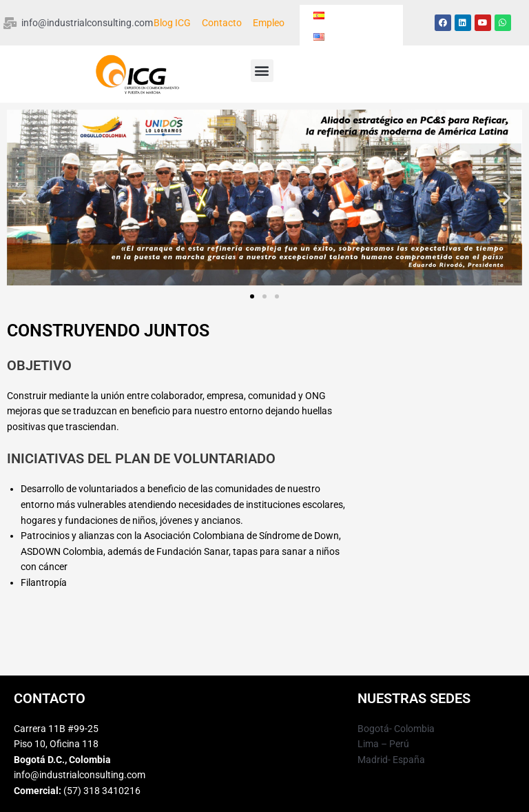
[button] (262, 71)
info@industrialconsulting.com (80, 775)
